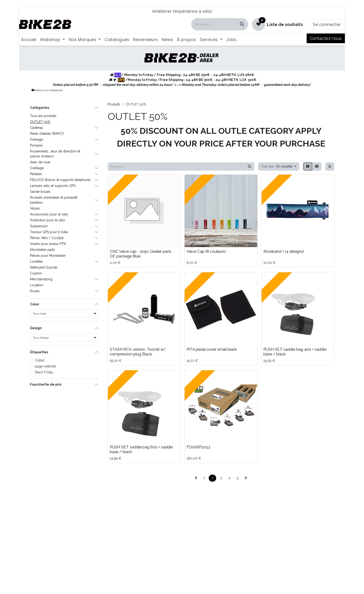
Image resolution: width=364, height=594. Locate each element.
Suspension (39, 226)
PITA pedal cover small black (212, 349)
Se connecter (327, 24)
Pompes (36, 145)
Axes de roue (40, 162)
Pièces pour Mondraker (48, 256)
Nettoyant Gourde (44, 267)
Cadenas (37, 128)
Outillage (37, 168)
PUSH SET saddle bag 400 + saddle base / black (295, 352)
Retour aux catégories (47, 90)
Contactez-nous (326, 38)
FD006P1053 (198, 447)
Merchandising (41, 279)
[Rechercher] (242, 24)
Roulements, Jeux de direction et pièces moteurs (55, 154)
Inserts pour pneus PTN (48, 244)
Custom (36, 273)
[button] (279, 166)
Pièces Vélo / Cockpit (47, 238)
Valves (35, 208)
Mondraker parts (42, 250)
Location (37, 285)
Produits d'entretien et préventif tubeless (54, 200)
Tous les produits (43, 116)
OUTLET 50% (40, 122)
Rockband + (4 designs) (284, 251)
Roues (35, 291)
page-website (45, 366)
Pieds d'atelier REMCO (47, 134)
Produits (114, 104)
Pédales (36, 174)
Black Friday (44, 372)
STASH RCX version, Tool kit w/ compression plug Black (138, 352)
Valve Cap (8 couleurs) (206, 251)
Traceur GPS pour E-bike (49, 232)
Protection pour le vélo (48, 220)
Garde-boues (40, 192)
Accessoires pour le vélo (49, 214)
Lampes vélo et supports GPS (53, 186)
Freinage (36, 139)
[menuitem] (29, 40)
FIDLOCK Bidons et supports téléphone (60, 180)
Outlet (40, 360)
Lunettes (36, 261)
